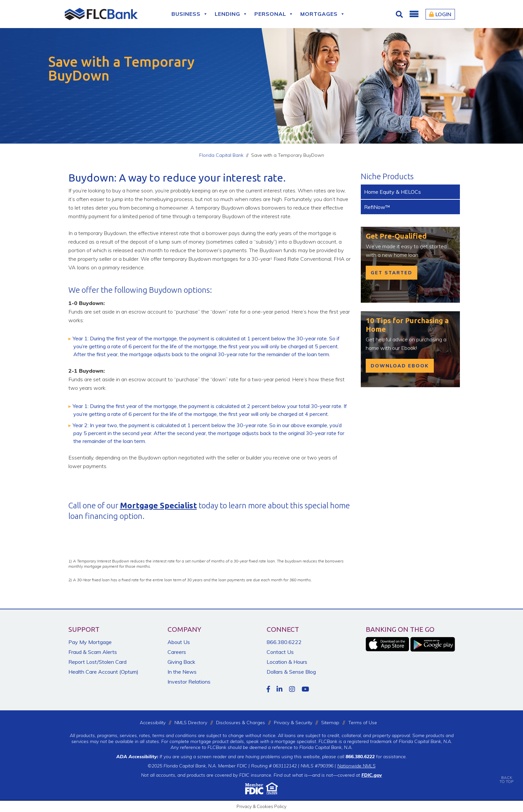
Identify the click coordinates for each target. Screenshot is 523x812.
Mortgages (323, 14)
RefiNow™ (377, 207)
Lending (231, 14)
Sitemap (330, 723)
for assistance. (376, 757)
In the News (182, 672)
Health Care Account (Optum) (103, 672)
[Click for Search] (400, 14)
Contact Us (280, 652)
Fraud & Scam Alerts (93, 652)
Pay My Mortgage (90, 642)
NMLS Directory (191, 723)
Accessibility (153, 723)
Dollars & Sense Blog (291, 672)
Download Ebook (400, 366)
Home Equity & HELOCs (392, 192)
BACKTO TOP (506, 775)
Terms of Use (363, 723)
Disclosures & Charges (241, 723)
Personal (274, 14)
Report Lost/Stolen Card (97, 662)
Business (190, 14)
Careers (177, 652)
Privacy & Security (293, 723)
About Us (179, 642)
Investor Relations (189, 682)
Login (440, 14)
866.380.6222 (284, 642)
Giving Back (181, 662)
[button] (414, 14)
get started (392, 273)
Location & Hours (287, 662)
